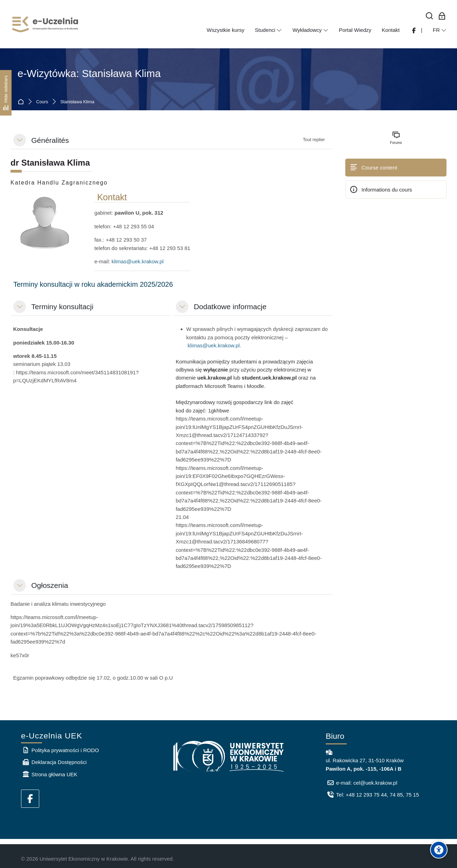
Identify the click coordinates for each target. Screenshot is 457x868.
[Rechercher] (430, 16)
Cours (42, 102)
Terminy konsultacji (62, 307)
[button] (20, 140)
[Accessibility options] (439, 850)
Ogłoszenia (50, 585)
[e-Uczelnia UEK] (46, 24)
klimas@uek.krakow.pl (138, 261)
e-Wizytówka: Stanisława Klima (89, 73)
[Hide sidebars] (6, 93)
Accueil (22, 102)
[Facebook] (30, 799)
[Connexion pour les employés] (442, 16)
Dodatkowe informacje (230, 307)
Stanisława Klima (77, 102)
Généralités (50, 140)
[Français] (440, 30)
